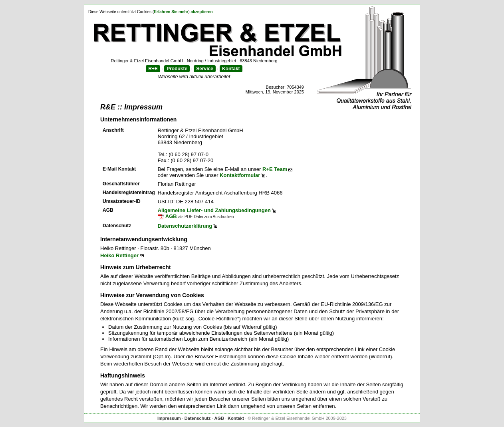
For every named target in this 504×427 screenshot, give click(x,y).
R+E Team (275, 169)
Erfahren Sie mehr (171, 12)
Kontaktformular (240, 175)
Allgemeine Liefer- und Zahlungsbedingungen (214, 210)
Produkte (177, 69)
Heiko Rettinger (119, 255)
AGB (167, 216)
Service (205, 69)
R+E (153, 69)
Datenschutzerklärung (185, 226)
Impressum (169, 418)
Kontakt (231, 69)
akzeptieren (202, 12)
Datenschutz (197, 418)
